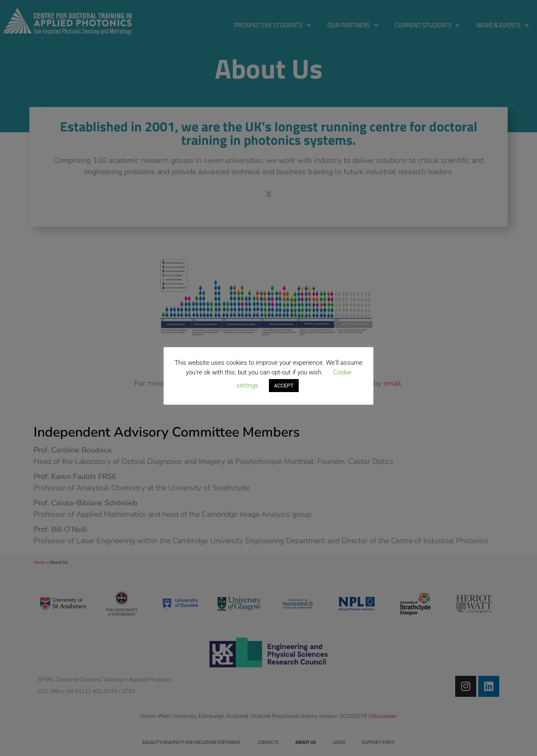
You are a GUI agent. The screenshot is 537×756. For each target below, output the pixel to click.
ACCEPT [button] (284, 386)
